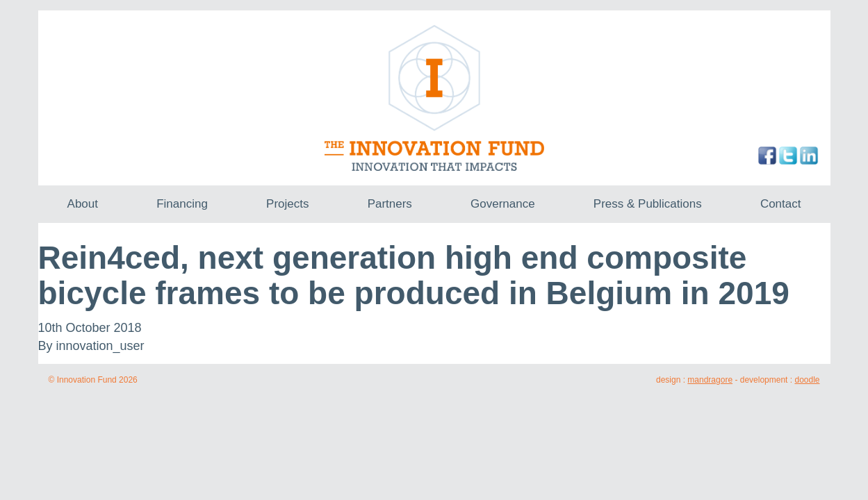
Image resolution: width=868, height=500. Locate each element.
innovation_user (100, 346)
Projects (287, 204)
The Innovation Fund (434, 98)
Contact (781, 204)
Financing (182, 204)
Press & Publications (648, 204)
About (83, 204)
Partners (390, 204)
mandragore (710, 380)
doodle (807, 380)
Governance (503, 204)
